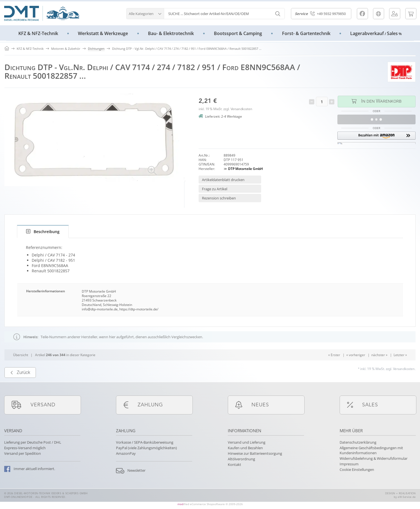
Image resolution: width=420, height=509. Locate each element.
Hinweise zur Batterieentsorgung (255, 453)
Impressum (349, 464)
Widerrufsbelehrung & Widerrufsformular (374, 458)
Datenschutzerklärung (358, 442)
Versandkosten (241, 109)
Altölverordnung (241, 459)
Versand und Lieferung (247, 442)
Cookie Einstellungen (357, 470)
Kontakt (234, 464)
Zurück (20, 383)
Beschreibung (43, 232)
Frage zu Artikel (215, 189)
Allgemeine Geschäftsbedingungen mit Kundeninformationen (371, 450)
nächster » (379, 366)
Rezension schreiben (219, 198)
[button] (145, 13)
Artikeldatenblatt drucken (223, 180)
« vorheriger (356, 366)
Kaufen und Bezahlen (245, 448)
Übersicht (21, 366)
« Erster (334, 366)
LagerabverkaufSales (376, 33)
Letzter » (400, 366)
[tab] (43, 232)
